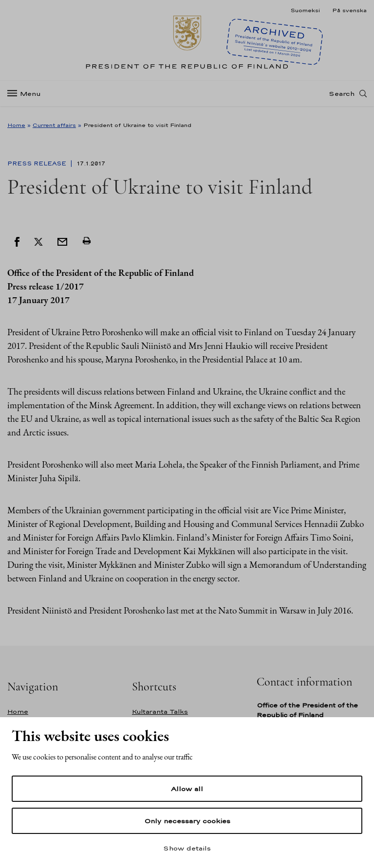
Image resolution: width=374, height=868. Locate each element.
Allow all (187, 789)
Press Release (38, 163)
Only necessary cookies (187, 821)
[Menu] (27, 99)
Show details (187, 848)
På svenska (349, 10)
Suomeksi (305, 10)
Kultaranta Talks (160, 712)
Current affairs (54, 125)
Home (16, 125)
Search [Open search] (342, 99)
